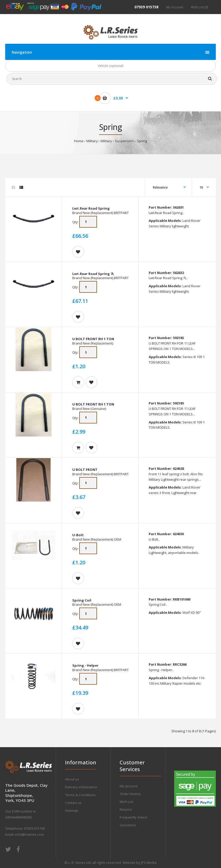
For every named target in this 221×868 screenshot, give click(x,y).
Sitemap (71, 810)
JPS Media (149, 863)
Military (92, 141)
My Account (175, 7)
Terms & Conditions (80, 795)
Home (79, 141)
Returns (126, 809)
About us (72, 779)
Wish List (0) (199, 7)
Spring (142, 141)
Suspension (124, 141)
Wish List (126, 802)
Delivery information (81, 787)
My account (129, 786)
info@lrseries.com (29, 834)
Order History (130, 794)
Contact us (73, 803)
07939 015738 (146, 7)
